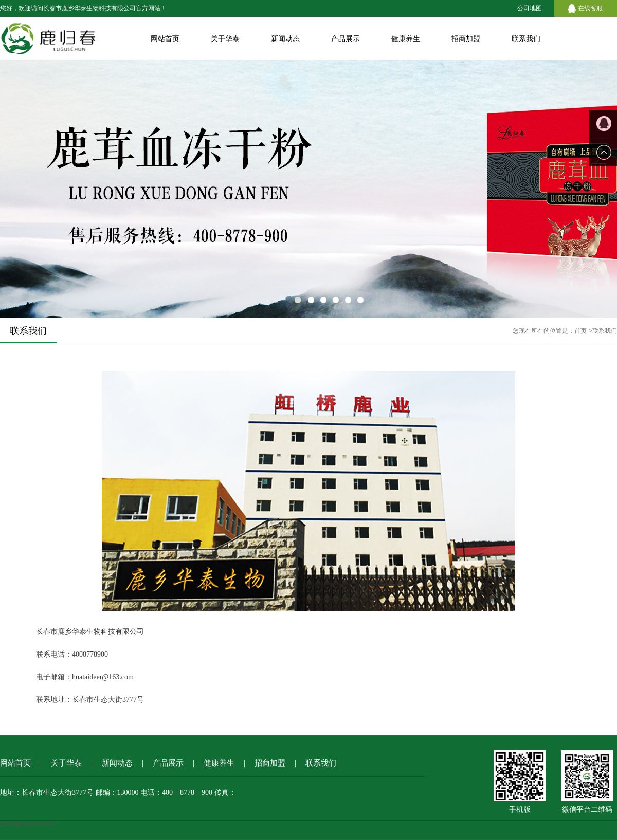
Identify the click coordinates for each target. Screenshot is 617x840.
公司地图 (530, 8)
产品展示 (346, 39)
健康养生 (406, 39)
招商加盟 (466, 39)
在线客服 (590, 8)
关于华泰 (225, 39)
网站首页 (165, 39)
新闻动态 (285, 39)
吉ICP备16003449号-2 (29, 824)
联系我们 (526, 39)
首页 (580, 331)
